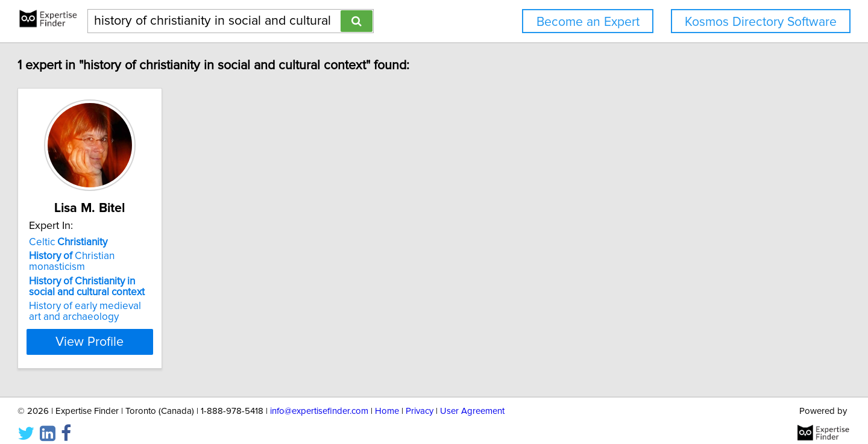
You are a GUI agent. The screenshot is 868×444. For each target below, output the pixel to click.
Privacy (420, 400)
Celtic (123, 242)
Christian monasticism (156, 256)
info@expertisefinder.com (319, 400)
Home (387, 400)
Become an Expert (588, 22)
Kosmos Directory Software (761, 22)
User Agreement (472, 400)
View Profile (160, 331)
